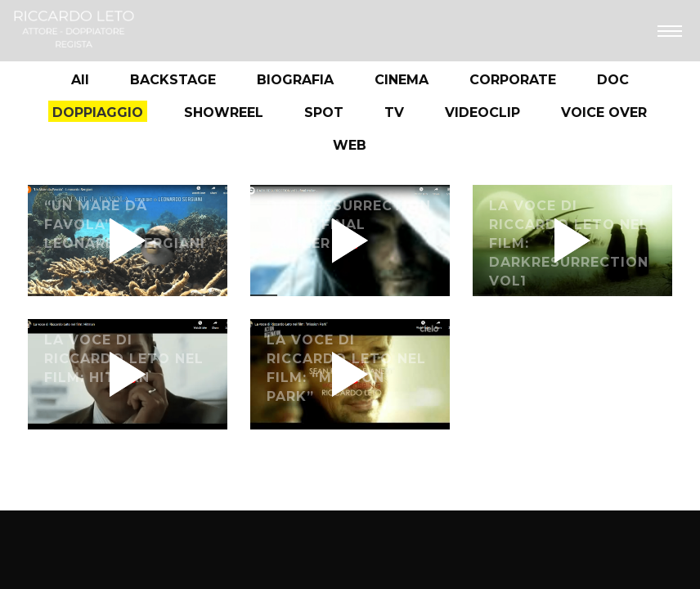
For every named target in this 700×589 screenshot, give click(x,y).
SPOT (324, 112)
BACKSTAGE (173, 80)
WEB (350, 145)
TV (394, 112)
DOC (613, 80)
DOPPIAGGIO (98, 112)
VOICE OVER (604, 112)
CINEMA (402, 80)
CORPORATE (513, 80)
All (80, 80)
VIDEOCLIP (482, 112)
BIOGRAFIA (295, 80)
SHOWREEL (224, 112)
